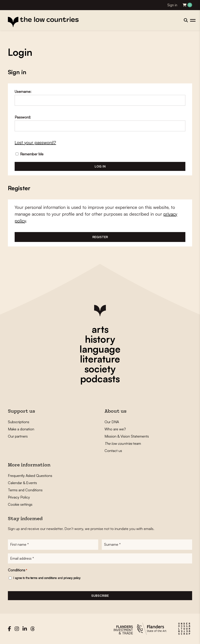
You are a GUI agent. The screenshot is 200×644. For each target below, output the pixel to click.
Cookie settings (20, 504)
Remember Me (30, 154)
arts (100, 329)
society (100, 369)
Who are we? (115, 429)
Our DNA (112, 422)
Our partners (18, 436)
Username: (23, 92)
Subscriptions (19, 422)
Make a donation (21, 429)
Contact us (113, 451)
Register (100, 237)
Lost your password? (35, 142)
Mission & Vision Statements (127, 436)
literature (100, 359)
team (123, 443)
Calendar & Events (22, 483)
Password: (23, 117)
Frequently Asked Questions (30, 476)
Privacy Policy (19, 497)
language (100, 349)
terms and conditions (44, 578)
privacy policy (72, 578)
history (100, 339)
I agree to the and (47, 578)
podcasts (100, 379)
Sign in (172, 5)
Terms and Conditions (25, 490)
